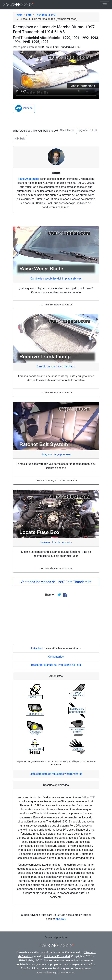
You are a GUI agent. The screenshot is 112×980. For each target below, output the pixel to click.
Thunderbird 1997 (46, 15)
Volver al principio (56, 937)
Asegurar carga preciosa (56, 454)
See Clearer (67, 130)
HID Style (20, 139)
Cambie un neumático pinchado (56, 367)
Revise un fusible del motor (56, 542)
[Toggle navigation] (105, 5)
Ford (29, 15)
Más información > (83, 86)
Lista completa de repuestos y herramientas (56, 774)
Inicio (19, 15)
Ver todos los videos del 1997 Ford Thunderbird (56, 582)
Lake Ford (37, 648)
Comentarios (56, 657)
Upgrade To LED (87, 130)
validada (24, 108)
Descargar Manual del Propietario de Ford (56, 665)
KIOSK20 (61, 919)
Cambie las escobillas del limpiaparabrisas (56, 279)
